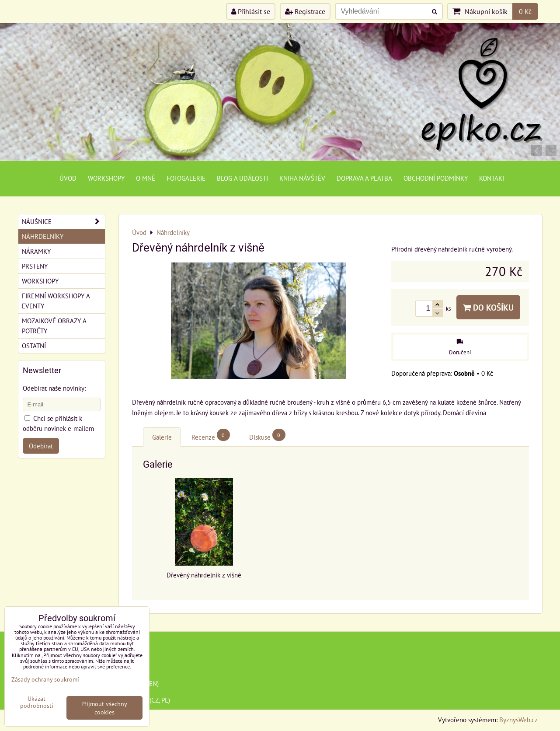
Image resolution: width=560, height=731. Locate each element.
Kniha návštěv (302, 178)
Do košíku (488, 307)
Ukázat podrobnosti (37, 702)
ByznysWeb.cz (518, 720)
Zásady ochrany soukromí (45, 679)
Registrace (305, 11)
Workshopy (106, 178)
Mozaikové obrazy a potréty (54, 326)
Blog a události (242, 178)
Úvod (68, 178)
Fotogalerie (186, 178)
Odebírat (41, 446)
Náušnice (63, 222)
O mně (146, 178)
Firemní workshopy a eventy (56, 301)
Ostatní (34, 346)
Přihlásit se (251, 11)
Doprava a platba (364, 178)
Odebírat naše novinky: (54, 388)
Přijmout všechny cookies (104, 708)
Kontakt (492, 178)
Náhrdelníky (43, 236)
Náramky (36, 251)
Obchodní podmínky (436, 178)
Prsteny (35, 266)
